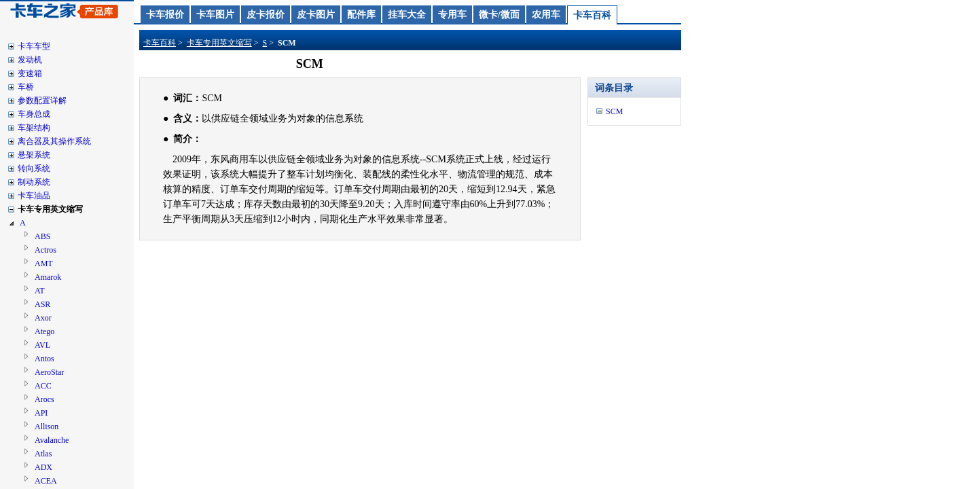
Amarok (48, 277)
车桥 (26, 87)
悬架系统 (34, 155)
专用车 (452, 15)
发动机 (30, 60)
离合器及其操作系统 (54, 141)
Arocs (44, 399)
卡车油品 (34, 196)
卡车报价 (165, 15)
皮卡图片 (316, 15)
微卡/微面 (499, 15)
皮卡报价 (266, 15)
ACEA (46, 481)
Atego (44, 331)
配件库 (361, 15)
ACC (43, 386)
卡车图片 (215, 15)
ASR (42, 304)
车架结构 (34, 128)
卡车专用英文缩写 (50, 209)
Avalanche (52, 440)
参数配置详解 (42, 101)
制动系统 (34, 182)
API (41, 413)
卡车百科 (592, 15)
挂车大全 (407, 15)
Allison (47, 427)
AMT (44, 264)
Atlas (43, 454)
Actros (46, 250)
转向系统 (34, 168)
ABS (42, 236)
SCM (614, 111)
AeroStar (49, 372)
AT (40, 291)
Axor (43, 318)
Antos (44, 359)
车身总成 (34, 114)
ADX (43, 467)
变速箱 (30, 73)
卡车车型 (34, 46)
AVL (42, 345)
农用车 (546, 15)
